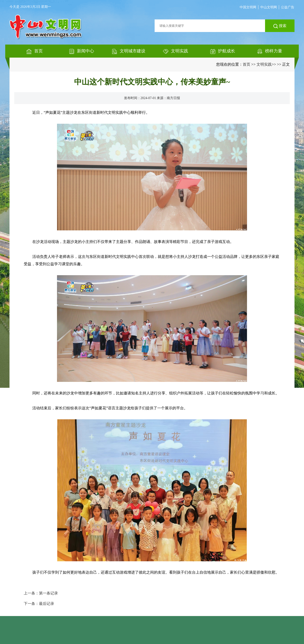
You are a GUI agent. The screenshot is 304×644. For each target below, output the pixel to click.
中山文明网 (269, 7)
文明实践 (264, 64)
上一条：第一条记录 (41, 593)
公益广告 (288, 7)
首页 (247, 64)
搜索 (280, 26)
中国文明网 (248, 7)
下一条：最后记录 (39, 604)
